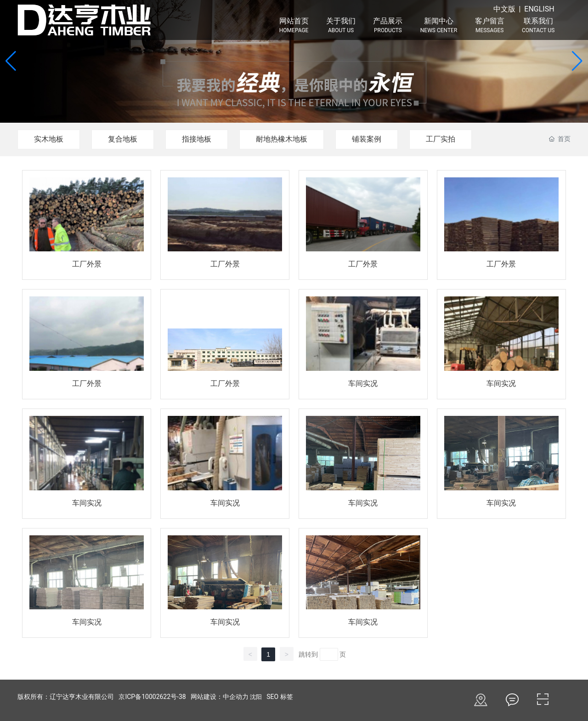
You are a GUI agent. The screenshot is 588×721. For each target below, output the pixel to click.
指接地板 (197, 139)
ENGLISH (539, 9)
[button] (577, 61)
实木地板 (49, 139)
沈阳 (256, 697)
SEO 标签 (280, 697)
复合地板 (123, 139)
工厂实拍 (441, 139)
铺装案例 (367, 139)
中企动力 (236, 697)
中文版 (504, 9)
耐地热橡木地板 (282, 139)
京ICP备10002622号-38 (152, 697)
